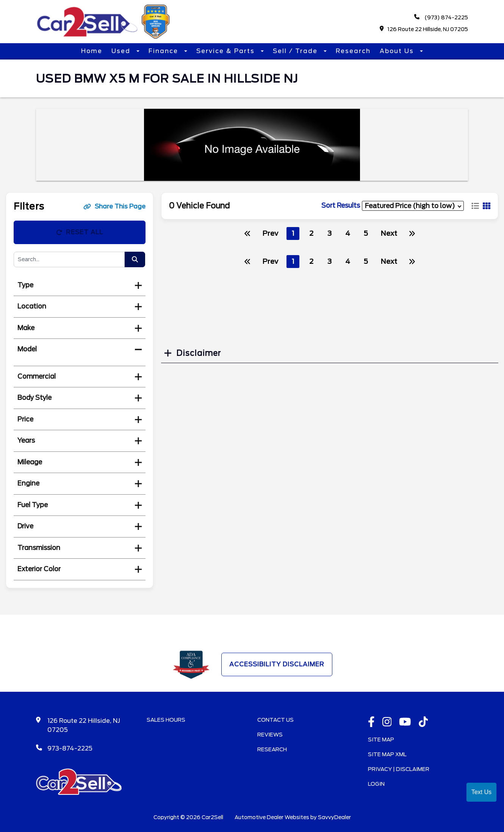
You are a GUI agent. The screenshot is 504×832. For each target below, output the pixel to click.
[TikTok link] (423, 722)
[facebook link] (371, 722)
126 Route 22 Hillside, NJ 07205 (424, 29)
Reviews (270, 735)
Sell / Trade (296, 51)
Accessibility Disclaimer (277, 664)
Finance (164, 51)
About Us (398, 51)
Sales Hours (166, 720)
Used (122, 51)
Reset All (80, 232)
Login (376, 784)
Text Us (481, 792)
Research (353, 51)
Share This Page (114, 206)
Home (92, 51)
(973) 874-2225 (441, 17)
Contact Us (275, 720)
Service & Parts (227, 51)
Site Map (381, 740)
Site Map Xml (387, 754)
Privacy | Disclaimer (399, 769)
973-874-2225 (70, 748)
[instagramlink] (387, 722)
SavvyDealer (334, 817)
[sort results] (413, 206)
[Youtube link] (405, 722)
